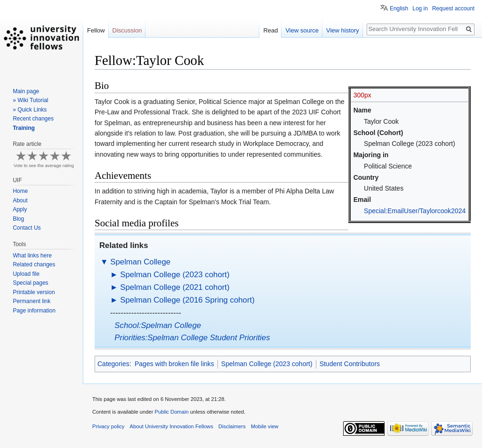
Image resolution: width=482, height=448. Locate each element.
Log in (420, 8)
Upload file (26, 274)
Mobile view (265, 426)
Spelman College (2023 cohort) (175, 275)
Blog (18, 219)
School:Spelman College (158, 325)
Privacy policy (108, 426)
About (20, 200)
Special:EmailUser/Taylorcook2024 (415, 211)
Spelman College (140, 262)
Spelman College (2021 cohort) (175, 287)
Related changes (34, 264)
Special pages (30, 283)
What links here (32, 256)
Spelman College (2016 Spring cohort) (187, 300)
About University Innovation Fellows (172, 426)
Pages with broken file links (174, 364)
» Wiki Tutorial (30, 100)
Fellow (96, 30)
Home (20, 191)
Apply (20, 209)
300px (362, 95)
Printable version (34, 292)
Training (24, 128)
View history (343, 30)
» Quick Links (30, 110)
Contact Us (27, 228)
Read (270, 30)
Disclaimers (232, 426)
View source (302, 30)
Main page (26, 91)
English (399, 8)
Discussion (127, 30)
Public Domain (171, 412)
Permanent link (32, 301)
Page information (34, 311)
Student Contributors (350, 364)
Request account (453, 8)
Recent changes (33, 119)
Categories (113, 364)
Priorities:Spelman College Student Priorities (192, 338)
